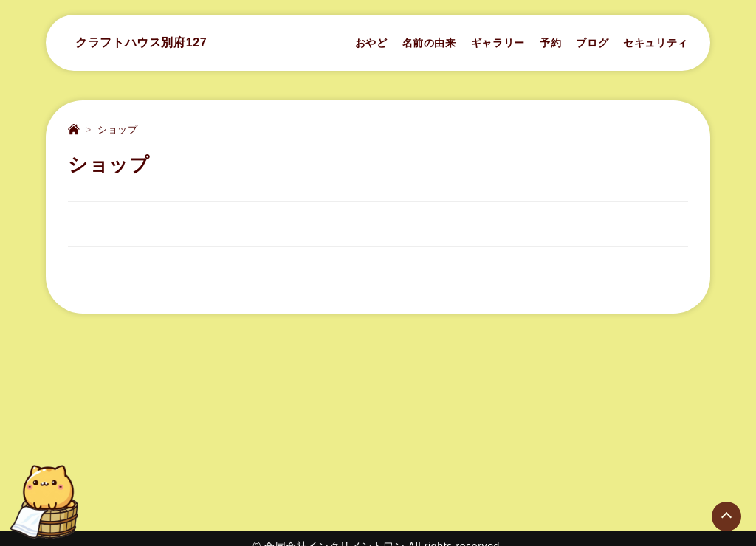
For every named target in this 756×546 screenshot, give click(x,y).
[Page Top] (726, 516)
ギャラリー (498, 43)
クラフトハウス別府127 (141, 42)
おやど (371, 43)
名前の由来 (429, 43)
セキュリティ (656, 43)
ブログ (592, 43)
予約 (550, 43)
